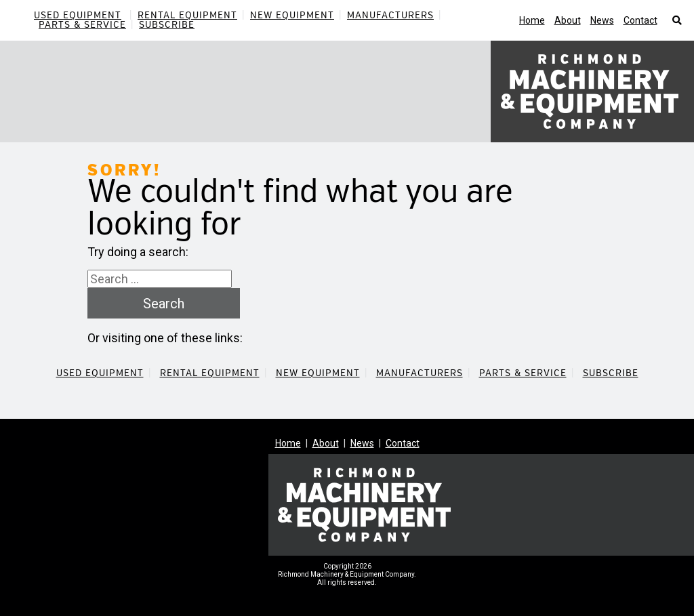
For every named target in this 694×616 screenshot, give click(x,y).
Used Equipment (78, 15)
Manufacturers (390, 15)
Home (532, 20)
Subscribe (167, 25)
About (568, 20)
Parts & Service (82, 25)
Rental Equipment (187, 15)
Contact (640, 20)
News (602, 20)
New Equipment (292, 15)
